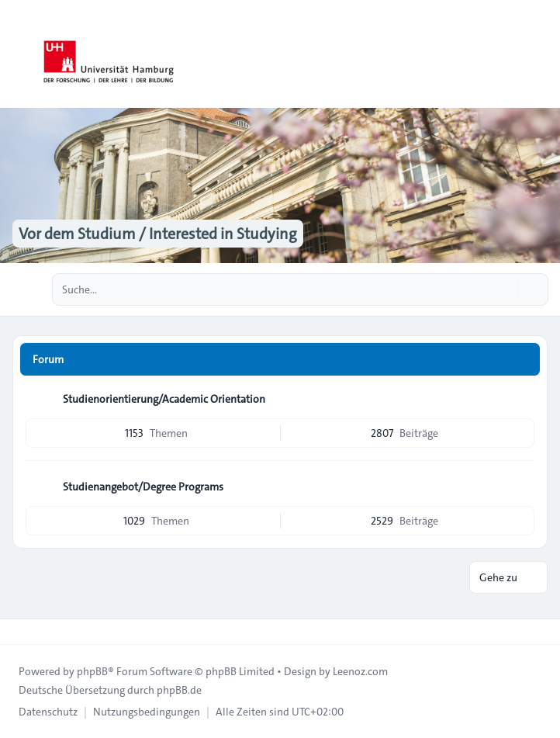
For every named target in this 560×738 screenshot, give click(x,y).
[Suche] (504, 289)
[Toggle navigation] (541, 54)
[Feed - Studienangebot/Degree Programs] (521, 487)
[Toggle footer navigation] (19, 632)
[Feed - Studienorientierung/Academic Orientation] (521, 399)
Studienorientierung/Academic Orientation (164, 399)
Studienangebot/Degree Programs (143, 487)
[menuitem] (48, 712)
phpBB (92, 671)
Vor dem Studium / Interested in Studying (158, 234)
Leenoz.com (360, 671)
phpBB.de (179, 690)
